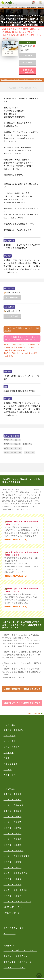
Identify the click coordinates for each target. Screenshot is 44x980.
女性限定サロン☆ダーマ (14, 967)
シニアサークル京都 (12, 839)
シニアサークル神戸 (12, 833)
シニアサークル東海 (12, 845)
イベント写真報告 (11, 747)
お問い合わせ (10, 933)
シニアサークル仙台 (12, 867)
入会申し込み (10, 775)
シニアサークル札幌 (12, 862)
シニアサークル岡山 (12, 884)
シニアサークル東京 (12, 799)
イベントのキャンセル (13, 928)
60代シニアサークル (13, 913)
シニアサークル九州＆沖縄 (15, 890)
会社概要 (8, 769)
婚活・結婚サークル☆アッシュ (17, 962)
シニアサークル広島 (12, 879)
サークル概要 (10, 736)
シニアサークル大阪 (12, 828)
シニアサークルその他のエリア (17, 901)
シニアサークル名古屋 (13, 850)
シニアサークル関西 (12, 822)
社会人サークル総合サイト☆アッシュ (20, 950)
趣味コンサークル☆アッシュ (16, 956)
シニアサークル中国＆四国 (15, 873)
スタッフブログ (11, 764)
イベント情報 (10, 741)
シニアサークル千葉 (12, 816)
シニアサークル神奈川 (13, 805)
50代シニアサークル (13, 907)
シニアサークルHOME (13, 730)
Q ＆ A (6, 758)
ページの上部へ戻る (34, 713)
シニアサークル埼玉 (12, 811)
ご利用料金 (9, 753)
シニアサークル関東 (12, 794)
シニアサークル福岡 (12, 896)
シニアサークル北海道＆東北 (16, 856)
